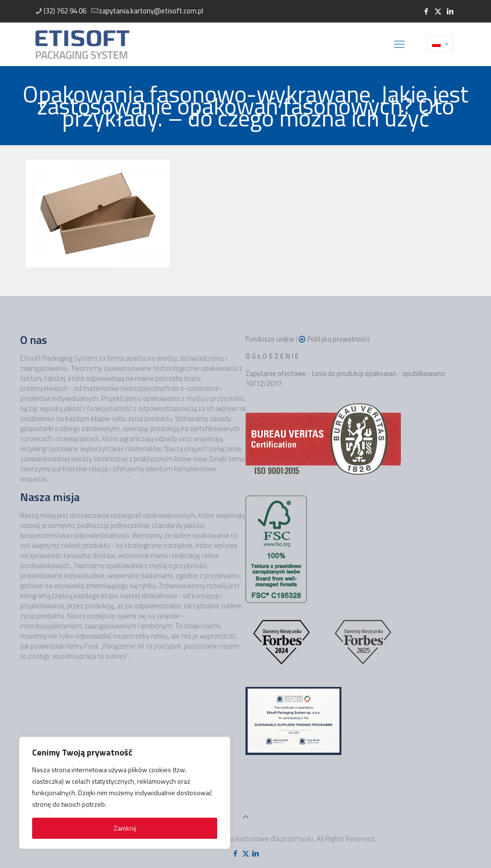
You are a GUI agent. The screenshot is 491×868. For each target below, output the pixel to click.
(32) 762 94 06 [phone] (65, 11)
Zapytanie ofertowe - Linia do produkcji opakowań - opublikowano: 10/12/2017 (346, 378)
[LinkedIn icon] (450, 11)
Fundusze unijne (270, 339)
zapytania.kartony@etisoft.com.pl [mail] (151, 11)
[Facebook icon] (426, 11)
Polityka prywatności (339, 339)
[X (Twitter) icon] (438, 11)
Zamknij (125, 828)
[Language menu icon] (440, 44)
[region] (125, 793)
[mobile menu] (399, 44)
